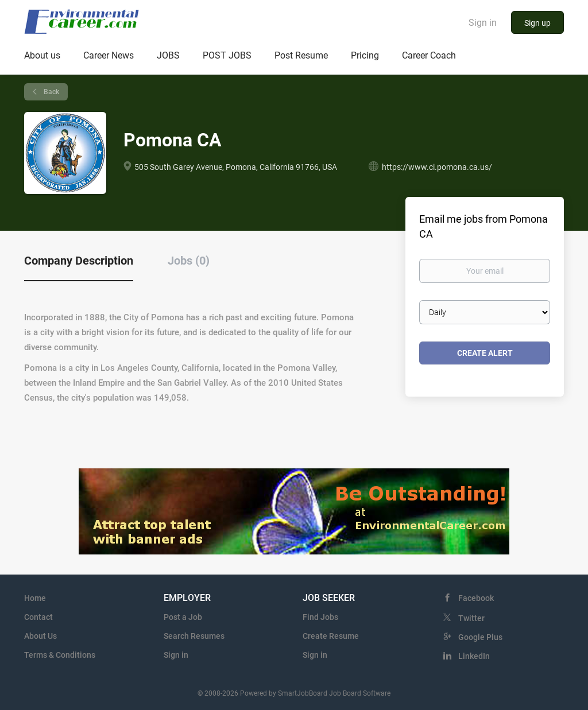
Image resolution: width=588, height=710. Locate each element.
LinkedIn (474, 656)
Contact (38, 617)
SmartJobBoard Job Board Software (334, 693)
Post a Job (183, 617)
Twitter (471, 618)
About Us (40, 636)
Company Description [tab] (79, 261)
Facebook (476, 598)
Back (51, 92)
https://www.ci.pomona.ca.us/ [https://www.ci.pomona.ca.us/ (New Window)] (437, 167)
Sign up (537, 23)
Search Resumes (194, 636)
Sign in (483, 23)
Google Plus (480, 637)
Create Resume (331, 636)
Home (35, 598)
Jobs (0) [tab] (189, 261)
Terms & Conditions (60, 655)
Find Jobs (320, 617)
